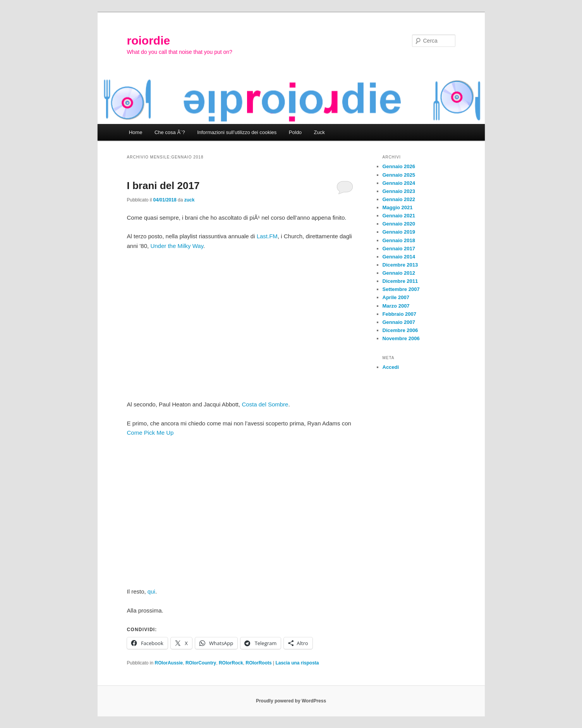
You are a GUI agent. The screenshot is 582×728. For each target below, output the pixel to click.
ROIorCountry (201, 663)
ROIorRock (231, 663)
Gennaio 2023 (399, 191)
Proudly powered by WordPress (291, 701)
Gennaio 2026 (399, 166)
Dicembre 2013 (400, 265)
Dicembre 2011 (400, 281)
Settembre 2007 (401, 289)
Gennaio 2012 (399, 273)
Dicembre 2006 (400, 330)
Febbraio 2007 (399, 314)
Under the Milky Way (177, 246)
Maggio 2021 (398, 207)
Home (136, 132)
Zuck (319, 132)
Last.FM (267, 236)
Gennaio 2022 (399, 199)
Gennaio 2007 (399, 322)
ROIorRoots (258, 663)
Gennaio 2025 (399, 175)
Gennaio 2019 (399, 232)
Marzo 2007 (396, 306)
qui (151, 591)
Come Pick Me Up (150, 433)
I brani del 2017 (163, 186)
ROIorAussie (169, 663)
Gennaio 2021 (399, 216)
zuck (190, 200)
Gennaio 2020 (399, 224)
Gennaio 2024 (399, 183)
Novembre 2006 (401, 338)
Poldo (295, 132)
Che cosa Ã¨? (170, 132)
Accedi (391, 367)
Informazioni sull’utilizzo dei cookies (237, 132)
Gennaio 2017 (399, 249)
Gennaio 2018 (399, 240)
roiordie (149, 40)
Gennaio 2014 (399, 257)
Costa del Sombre (265, 404)
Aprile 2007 (396, 297)
